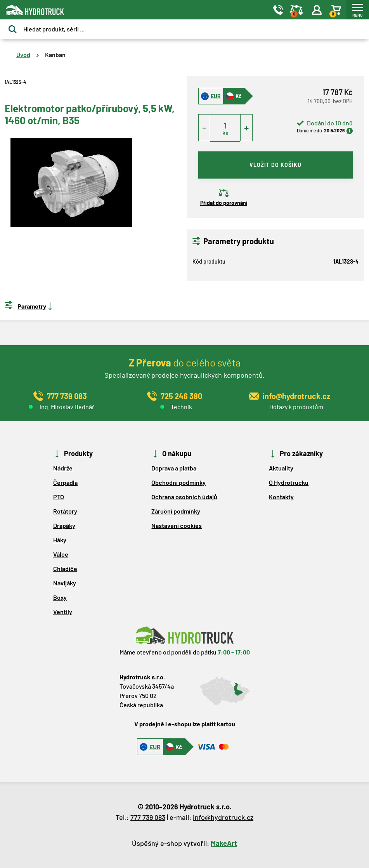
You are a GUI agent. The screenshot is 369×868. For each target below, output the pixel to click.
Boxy (60, 597)
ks (225, 133)
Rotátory (65, 511)
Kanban (55, 55)
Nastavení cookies (177, 525)
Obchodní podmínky (178, 482)
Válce (61, 554)
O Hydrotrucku (289, 482)
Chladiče (65, 569)
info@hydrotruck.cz (223, 817)
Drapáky (64, 525)
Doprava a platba (174, 468)
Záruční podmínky (176, 511)
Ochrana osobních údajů (184, 497)
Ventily (63, 612)
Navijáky (65, 583)
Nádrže (63, 468)
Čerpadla (65, 482)
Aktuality (281, 468)
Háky (60, 540)
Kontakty (281, 497)
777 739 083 (148, 817)
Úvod (23, 55)
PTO (59, 497)
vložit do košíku (275, 165)
